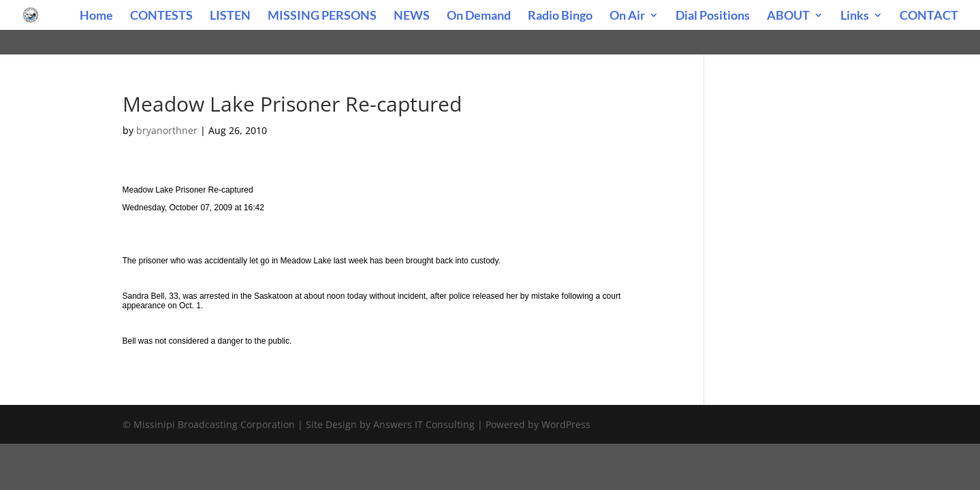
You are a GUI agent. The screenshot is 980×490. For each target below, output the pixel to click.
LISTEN (230, 16)
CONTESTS (161, 16)
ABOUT (788, 16)
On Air (627, 16)
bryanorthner (167, 130)
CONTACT (929, 16)
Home (96, 16)
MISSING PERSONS (322, 16)
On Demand (479, 16)
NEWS (412, 16)
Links (855, 16)
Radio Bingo (560, 16)
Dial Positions (713, 16)
